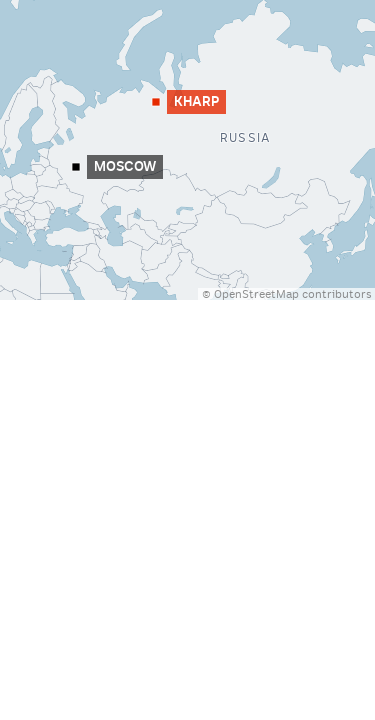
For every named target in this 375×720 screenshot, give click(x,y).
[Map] (187, 150)
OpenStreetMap (256, 294)
